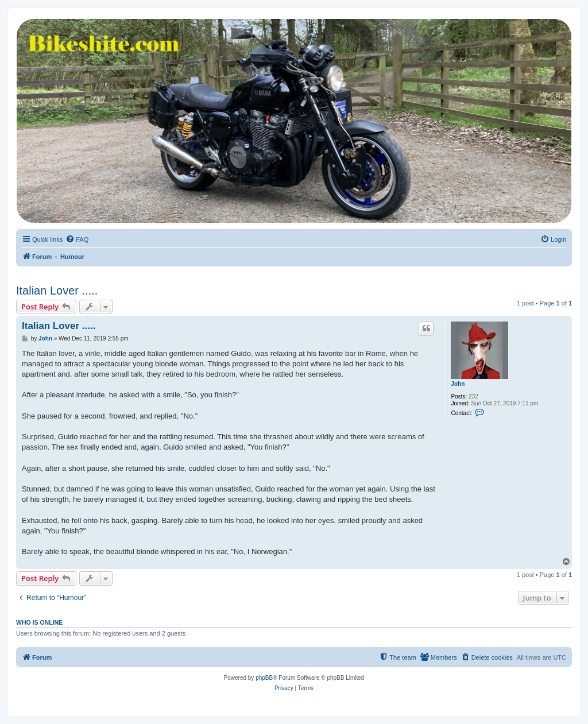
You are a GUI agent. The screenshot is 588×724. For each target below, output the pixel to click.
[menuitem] (77, 239)
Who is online (39, 622)
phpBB (264, 678)
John (458, 384)
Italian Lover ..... (57, 291)
